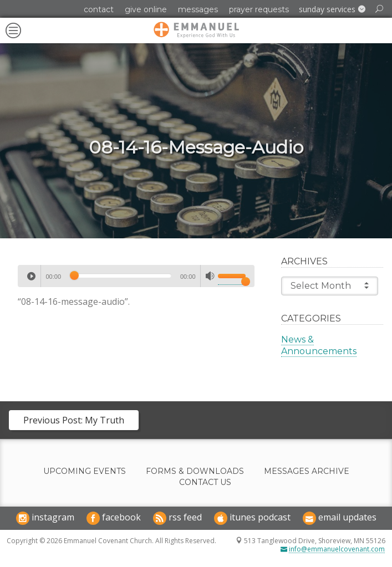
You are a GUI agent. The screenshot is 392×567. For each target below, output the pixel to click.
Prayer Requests (259, 9)
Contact (99, 9)
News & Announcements (319, 345)
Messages (198, 9)
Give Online (146, 9)
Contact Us (205, 482)
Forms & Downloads (195, 471)
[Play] (31, 276)
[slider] (121, 275)
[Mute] (210, 276)
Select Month (330, 285)
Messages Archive (307, 471)
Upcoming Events (85, 471)
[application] (136, 276)
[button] (332, 9)
